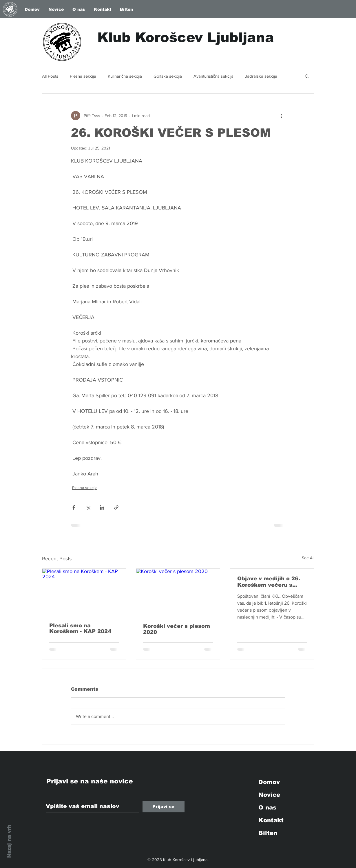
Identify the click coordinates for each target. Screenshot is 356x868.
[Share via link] (116, 507)
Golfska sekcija (168, 76)
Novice (269, 795)
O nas (267, 807)
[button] (307, 76)
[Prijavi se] (164, 807)
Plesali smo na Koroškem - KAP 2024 (80, 628)
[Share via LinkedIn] (102, 507)
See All (308, 558)
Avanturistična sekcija (213, 76)
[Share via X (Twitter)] (88, 507)
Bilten (268, 833)
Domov (269, 782)
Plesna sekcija (83, 76)
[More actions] (282, 116)
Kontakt (271, 820)
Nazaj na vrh (9, 841)
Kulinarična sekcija (125, 76)
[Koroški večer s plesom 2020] (178, 592)
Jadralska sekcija (261, 76)
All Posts (50, 76)
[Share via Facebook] (74, 507)
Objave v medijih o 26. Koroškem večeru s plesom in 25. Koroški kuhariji (269, 582)
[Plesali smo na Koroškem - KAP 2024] (84, 592)
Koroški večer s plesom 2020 (177, 629)
